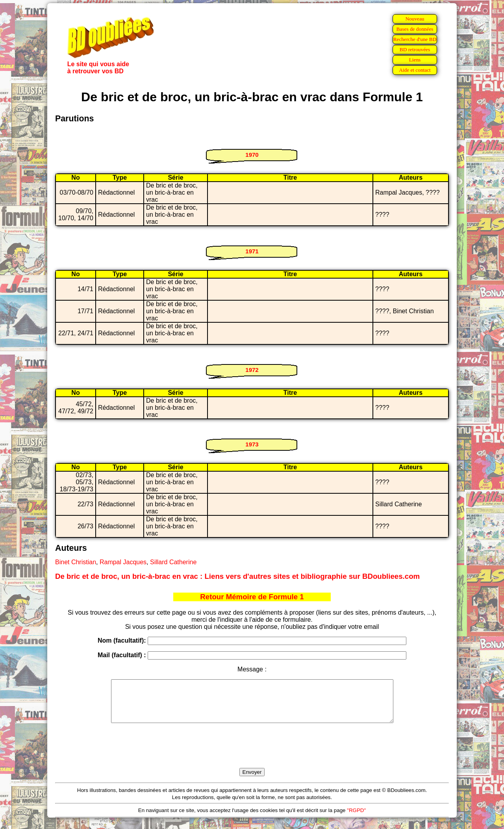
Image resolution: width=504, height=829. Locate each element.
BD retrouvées (415, 49)
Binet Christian (76, 562)
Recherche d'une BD (415, 39)
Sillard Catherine (173, 562)
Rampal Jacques (123, 562)
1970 (252, 155)
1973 (252, 444)
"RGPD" (356, 819)
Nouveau (415, 19)
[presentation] (252, 755)
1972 (252, 370)
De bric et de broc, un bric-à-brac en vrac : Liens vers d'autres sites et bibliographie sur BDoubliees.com (237, 576)
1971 (252, 251)
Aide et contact (415, 70)
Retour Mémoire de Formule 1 (252, 597)
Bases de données (415, 29)
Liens (415, 60)
